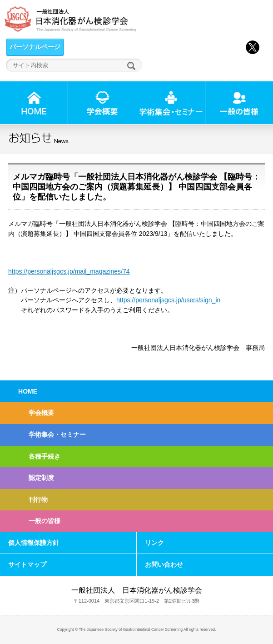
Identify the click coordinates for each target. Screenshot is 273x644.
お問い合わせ (164, 564)
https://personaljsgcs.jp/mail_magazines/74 (69, 271)
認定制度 (41, 478)
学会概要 (41, 413)
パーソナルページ (35, 47)
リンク (154, 543)
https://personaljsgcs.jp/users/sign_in (168, 300)
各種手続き (45, 456)
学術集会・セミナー (57, 434)
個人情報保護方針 (34, 543)
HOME (28, 391)
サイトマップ (27, 564)
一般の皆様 (45, 521)
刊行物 (38, 499)
